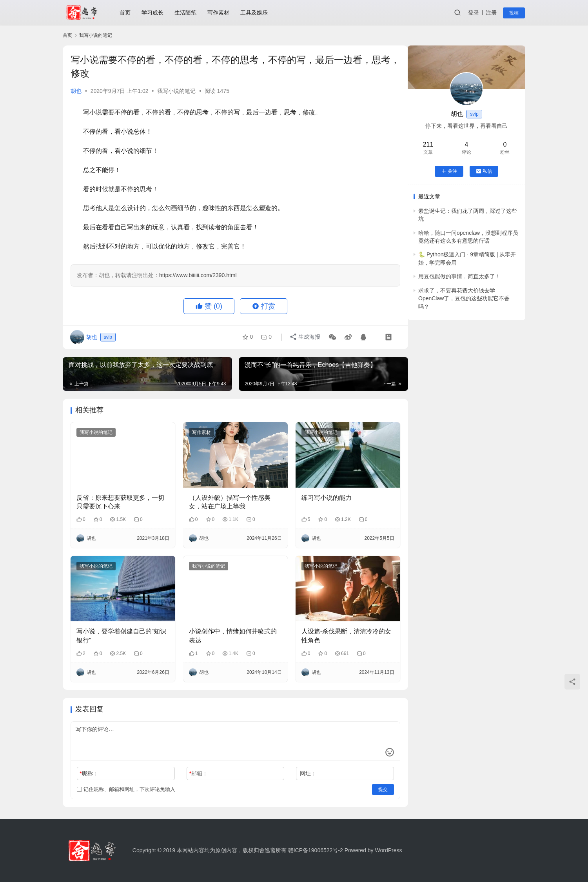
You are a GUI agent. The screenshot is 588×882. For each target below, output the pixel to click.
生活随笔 (186, 13)
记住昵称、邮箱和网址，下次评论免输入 (126, 786)
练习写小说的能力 (321, 496)
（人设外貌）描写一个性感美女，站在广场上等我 (227, 500)
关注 (449, 171)
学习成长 (153, 13)
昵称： (89, 770)
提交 (375, 786)
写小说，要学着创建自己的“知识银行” (121, 632)
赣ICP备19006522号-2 (316, 850)
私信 (484, 171)
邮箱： (196, 770)
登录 (474, 13)
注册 (492, 13)
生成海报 (305, 338)
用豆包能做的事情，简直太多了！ (459, 276)
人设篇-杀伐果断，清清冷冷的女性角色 (341, 632)
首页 (125, 13)
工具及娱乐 (254, 13)
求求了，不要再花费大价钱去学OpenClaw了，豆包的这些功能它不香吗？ (464, 299)
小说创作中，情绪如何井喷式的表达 (230, 632)
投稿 (514, 13)
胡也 (76, 91)
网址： (303, 770)
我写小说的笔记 (176, 91)
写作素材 (219, 13)
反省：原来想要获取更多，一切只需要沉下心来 (120, 500)
